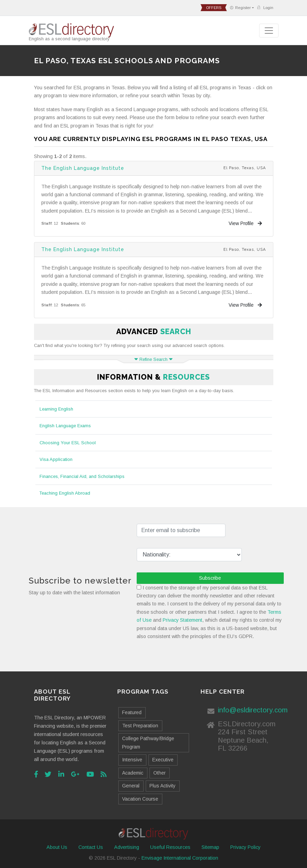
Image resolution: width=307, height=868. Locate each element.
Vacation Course (140, 799)
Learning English (56, 409)
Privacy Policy (245, 847)
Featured (132, 712)
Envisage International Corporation (180, 858)
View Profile (245, 223)
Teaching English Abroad (65, 493)
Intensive (132, 760)
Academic (133, 773)
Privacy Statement (182, 620)
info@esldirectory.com (253, 710)
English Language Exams (65, 426)
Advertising (127, 847)
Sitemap (210, 847)
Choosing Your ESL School (68, 443)
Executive (163, 760)
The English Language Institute (83, 168)
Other (159, 773)
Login (265, 7)
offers (214, 8)
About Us (57, 847)
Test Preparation (140, 726)
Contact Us (91, 847)
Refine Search (153, 359)
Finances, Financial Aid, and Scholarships (82, 476)
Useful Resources (170, 847)
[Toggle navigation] (269, 31)
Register (240, 8)
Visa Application (56, 459)
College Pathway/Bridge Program (148, 742)
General (131, 786)
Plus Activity (163, 786)
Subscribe (210, 578)
